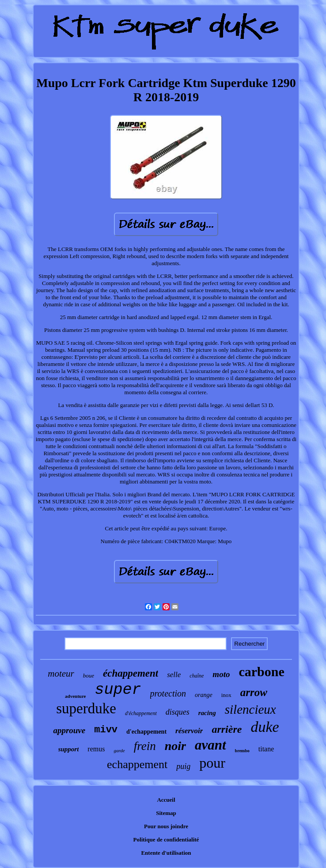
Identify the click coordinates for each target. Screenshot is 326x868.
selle (174, 675)
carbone (261, 672)
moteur (61, 674)
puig (183, 766)
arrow (254, 692)
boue (89, 676)
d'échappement (141, 713)
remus (96, 749)
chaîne (197, 676)
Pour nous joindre (166, 826)
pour (212, 763)
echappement (137, 764)
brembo (242, 751)
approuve (69, 730)
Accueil (166, 800)
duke (265, 727)
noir (175, 746)
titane (266, 749)
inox (226, 695)
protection (168, 693)
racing (207, 713)
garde (119, 750)
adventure (75, 696)
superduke (86, 708)
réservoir (189, 731)
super (118, 690)
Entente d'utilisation (166, 853)
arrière (227, 729)
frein (145, 746)
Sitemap (166, 813)
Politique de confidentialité (166, 839)
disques (178, 712)
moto (221, 674)
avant (210, 745)
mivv (106, 730)
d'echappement (146, 732)
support (69, 749)
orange (204, 695)
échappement (131, 673)
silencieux (250, 709)
